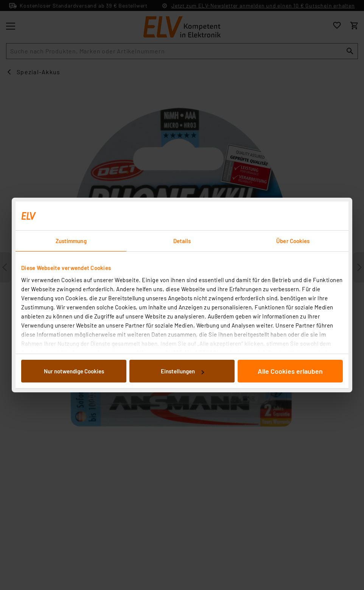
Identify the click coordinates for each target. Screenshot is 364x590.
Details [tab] (182, 241)
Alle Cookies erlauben (290, 371)
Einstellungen (182, 371)
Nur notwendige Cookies (74, 371)
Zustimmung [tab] (71, 241)
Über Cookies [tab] (293, 241)
